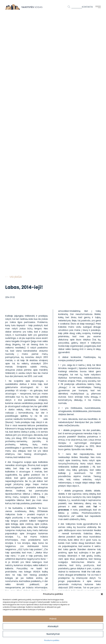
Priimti (53, 619)
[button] (102, 594)
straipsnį (43, 360)
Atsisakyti (53, 626)
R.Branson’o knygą (14, 429)
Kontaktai (87, 7)
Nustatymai (53, 634)
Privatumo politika (52, 640)
